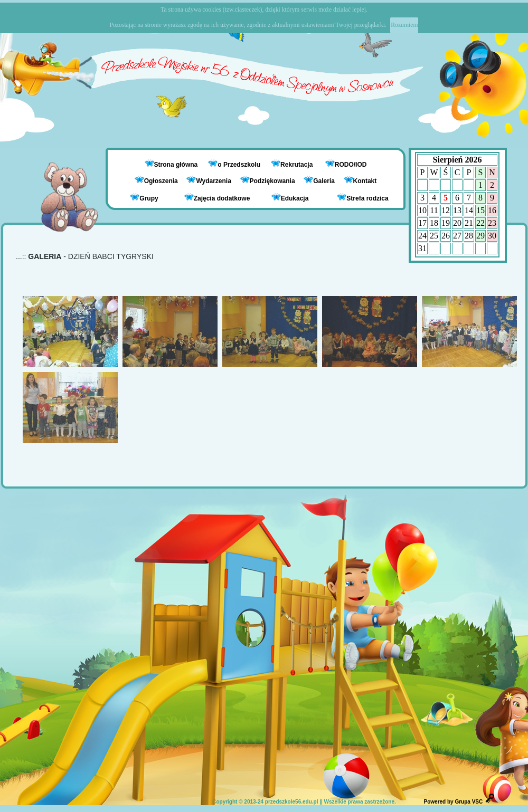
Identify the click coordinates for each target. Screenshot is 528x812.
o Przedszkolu (240, 165)
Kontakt (365, 181)
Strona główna (177, 165)
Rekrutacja (298, 165)
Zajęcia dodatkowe (217, 198)
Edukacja (290, 198)
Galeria (319, 181)
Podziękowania (268, 181)
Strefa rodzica (362, 198)
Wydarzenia (209, 181)
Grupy (144, 198)
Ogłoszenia (156, 181)
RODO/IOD (351, 165)
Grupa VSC (469, 802)
